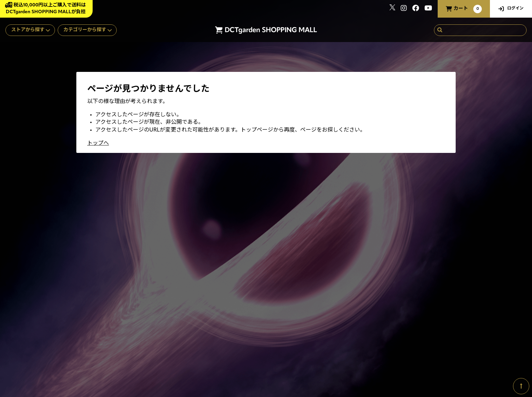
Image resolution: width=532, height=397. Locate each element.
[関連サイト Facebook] (416, 9)
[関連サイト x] (392, 9)
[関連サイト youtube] (428, 9)
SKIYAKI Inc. (447, 365)
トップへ (98, 143)
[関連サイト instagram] (404, 9)
